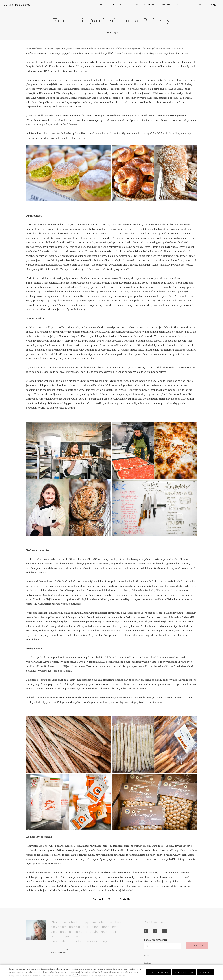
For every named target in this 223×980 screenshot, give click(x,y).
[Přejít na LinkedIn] (165, 931)
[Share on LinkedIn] (125, 899)
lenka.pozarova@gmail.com (64, 949)
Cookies (147, 963)
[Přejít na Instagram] (155, 931)
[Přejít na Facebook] (146, 931)
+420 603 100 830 (58, 953)
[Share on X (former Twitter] (112, 899)
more (76, 974)
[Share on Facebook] (98, 899)
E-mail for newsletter (155, 940)
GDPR (146, 955)
